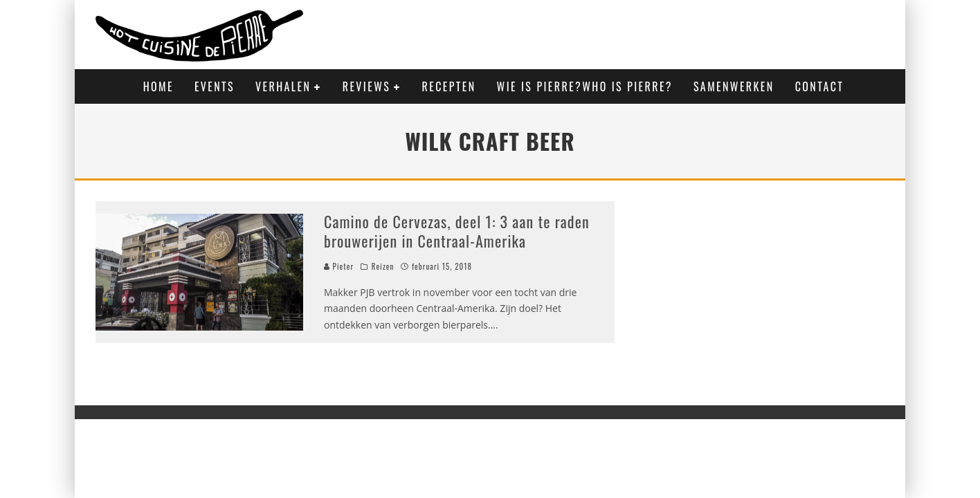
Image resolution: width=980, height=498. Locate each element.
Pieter (339, 266)
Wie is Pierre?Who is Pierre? (585, 86)
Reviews (366, 86)
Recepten (449, 86)
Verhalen (283, 86)
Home (158, 86)
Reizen (383, 266)
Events (215, 86)
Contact (820, 86)
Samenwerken (734, 86)
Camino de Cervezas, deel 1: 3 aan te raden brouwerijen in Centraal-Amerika (457, 231)
